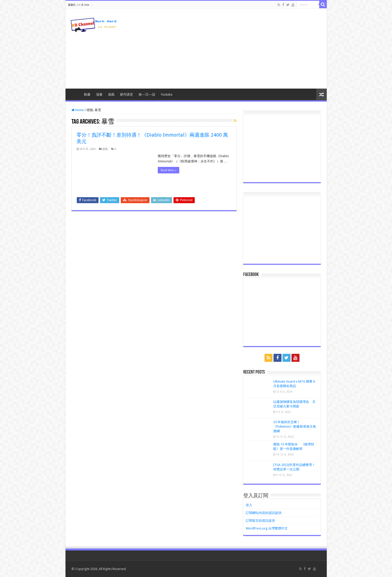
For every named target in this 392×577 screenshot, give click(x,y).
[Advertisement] (232, 49)
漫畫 (99, 94)
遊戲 (111, 94)
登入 (249, 505)
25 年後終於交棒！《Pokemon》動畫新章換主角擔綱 (295, 426)
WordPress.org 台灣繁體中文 (267, 528)
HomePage (74, 94)
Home (78, 110)
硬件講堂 (126, 94)
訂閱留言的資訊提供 (260, 521)
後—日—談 (147, 94)
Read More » (169, 170)
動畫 (87, 94)
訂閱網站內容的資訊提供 (264, 513)
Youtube (167, 94)
